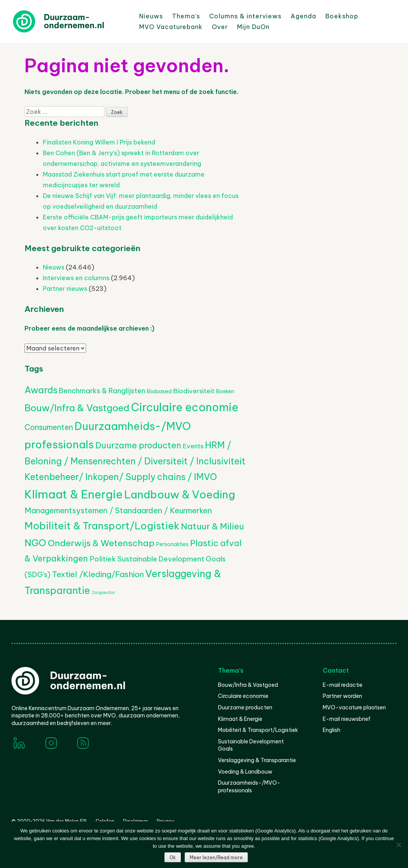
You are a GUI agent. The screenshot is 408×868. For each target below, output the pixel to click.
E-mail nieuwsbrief (347, 719)
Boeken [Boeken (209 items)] (225, 391)
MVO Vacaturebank (171, 27)
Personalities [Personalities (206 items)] (172, 544)
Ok (173, 857)
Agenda (303, 16)
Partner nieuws (65, 289)
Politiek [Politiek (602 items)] (103, 559)
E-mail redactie (343, 685)
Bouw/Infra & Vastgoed (248, 685)
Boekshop (342, 16)
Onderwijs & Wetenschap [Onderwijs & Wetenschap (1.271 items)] (101, 543)
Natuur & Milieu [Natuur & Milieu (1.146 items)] (212, 526)
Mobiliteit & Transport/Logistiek (258, 730)
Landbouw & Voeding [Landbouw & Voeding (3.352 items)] (180, 494)
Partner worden (342, 696)
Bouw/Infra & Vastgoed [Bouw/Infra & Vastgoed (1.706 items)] (77, 408)
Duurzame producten (245, 707)
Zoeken (283, 26)
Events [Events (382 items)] (193, 446)
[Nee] (398, 845)
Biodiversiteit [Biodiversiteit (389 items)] (194, 391)
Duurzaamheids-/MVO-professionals (249, 787)
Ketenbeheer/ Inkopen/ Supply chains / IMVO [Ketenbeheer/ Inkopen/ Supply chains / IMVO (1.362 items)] (121, 477)
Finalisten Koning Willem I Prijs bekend (99, 142)
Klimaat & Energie (240, 719)
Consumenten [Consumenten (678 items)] (49, 427)
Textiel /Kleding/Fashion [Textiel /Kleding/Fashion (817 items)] (98, 574)
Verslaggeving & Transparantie (257, 760)
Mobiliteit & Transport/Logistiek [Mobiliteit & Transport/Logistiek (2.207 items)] (102, 526)
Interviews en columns (76, 278)
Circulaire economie (243, 696)
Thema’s (186, 16)
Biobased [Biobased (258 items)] (159, 391)
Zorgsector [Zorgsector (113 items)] (103, 592)
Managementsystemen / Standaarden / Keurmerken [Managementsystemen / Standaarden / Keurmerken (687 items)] (118, 510)
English (332, 730)
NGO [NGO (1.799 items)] (35, 543)
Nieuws (151, 16)
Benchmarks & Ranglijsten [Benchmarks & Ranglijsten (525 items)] (102, 391)
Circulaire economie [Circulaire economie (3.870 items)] (184, 407)
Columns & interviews (245, 16)
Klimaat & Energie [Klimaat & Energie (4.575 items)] (74, 494)
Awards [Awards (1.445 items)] (41, 390)
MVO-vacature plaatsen (354, 707)
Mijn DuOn (253, 27)
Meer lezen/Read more (216, 857)
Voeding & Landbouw (245, 772)
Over (220, 27)
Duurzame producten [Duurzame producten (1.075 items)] (138, 445)
